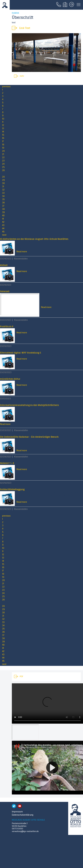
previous (6, 86)
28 (3, 177)
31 (3, 186)
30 (3, 183)
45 (3, 232)
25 (3, 167)
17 (3, 141)
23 (3, 161)
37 (3, 206)
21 (3, 154)
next (4, 235)
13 (3, 128)
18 (3, 145)
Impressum (17, 812)
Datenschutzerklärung (23, 815)
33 (3, 193)
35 (3, 199)
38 (3, 209)
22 (3, 157)
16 (3, 138)
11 (3, 122)
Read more (22, 252)
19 (3, 148)
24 (3, 164)
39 (3, 212)
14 (3, 132)
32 (3, 190)
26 (3, 170)
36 (3, 203)
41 (3, 219)
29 (3, 180)
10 (3, 119)
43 (3, 225)
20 (3, 151)
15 (3, 135)
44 (3, 228)
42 (3, 222)
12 (3, 125)
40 (3, 216)
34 (3, 196)
